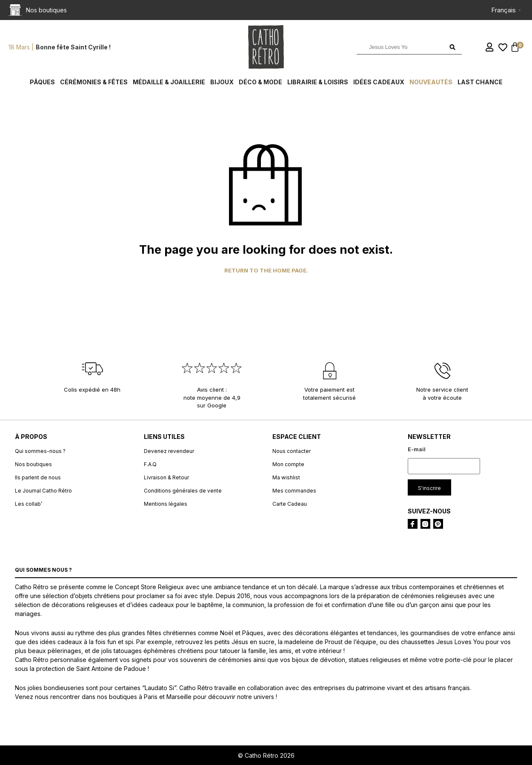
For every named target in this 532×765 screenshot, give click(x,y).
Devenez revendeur (169, 451)
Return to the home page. (266, 271)
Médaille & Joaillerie (169, 82)
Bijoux (222, 82)
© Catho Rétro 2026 (266, 755)
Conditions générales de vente (183, 491)
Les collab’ (29, 504)
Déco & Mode (260, 82)
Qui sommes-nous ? (40, 451)
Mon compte (288, 464)
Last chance (480, 82)
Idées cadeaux (379, 82)
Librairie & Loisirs (318, 82)
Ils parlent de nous (38, 477)
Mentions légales (166, 504)
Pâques (42, 82)
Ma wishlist (286, 477)
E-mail (417, 449)
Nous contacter (292, 451)
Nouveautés (431, 82)
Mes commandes (294, 491)
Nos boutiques (33, 464)
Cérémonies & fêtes (94, 82)
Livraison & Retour (166, 477)
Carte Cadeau (290, 504)
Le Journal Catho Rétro (43, 491)
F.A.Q (150, 464)
